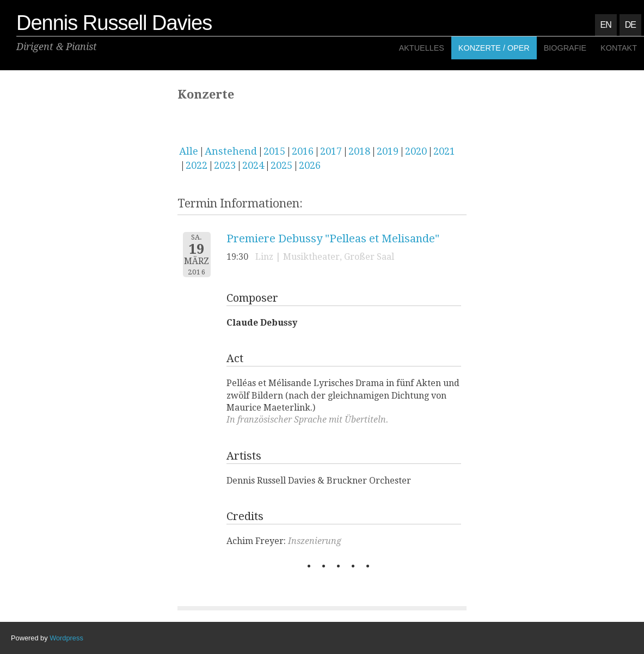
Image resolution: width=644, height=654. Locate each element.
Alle (189, 151)
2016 (303, 151)
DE (630, 25)
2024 (253, 165)
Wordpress (66, 638)
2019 (388, 151)
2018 (359, 151)
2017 (331, 151)
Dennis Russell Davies (114, 23)
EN (606, 25)
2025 (281, 165)
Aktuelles (422, 48)
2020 (416, 151)
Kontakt (619, 48)
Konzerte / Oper (494, 48)
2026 (310, 165)
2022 (197, 165)
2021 (444, 151)
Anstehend (231, 151)
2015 (274, 151)
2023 (225, 165)
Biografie (565, 48)
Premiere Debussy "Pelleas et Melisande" (333, 239)
